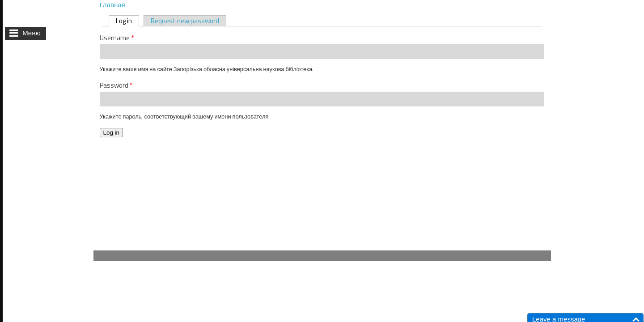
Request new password (185, 21)
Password (116, 85)
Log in (127, 21)
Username (117, 38)
